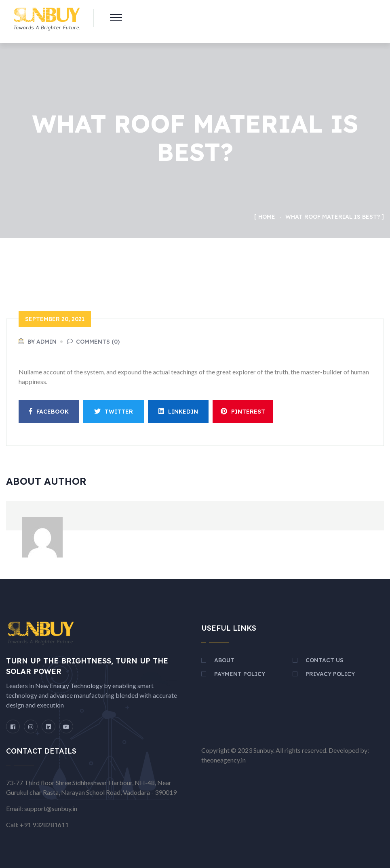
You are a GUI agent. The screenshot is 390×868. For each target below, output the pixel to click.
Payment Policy (240, 674)
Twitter (114, 412)
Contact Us (325, 660)
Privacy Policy (330, 674)
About (224, 660)
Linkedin (178, 412)
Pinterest (243, 412)
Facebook (49, 412)
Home (267, 217)
